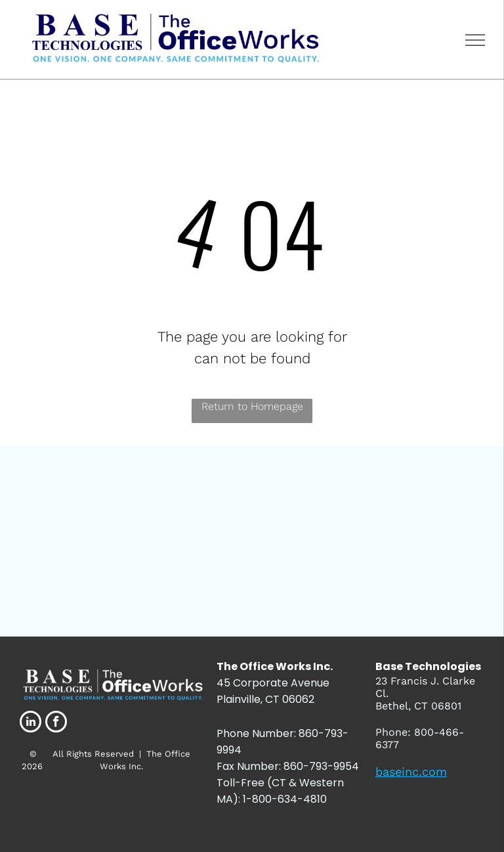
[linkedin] (31, 723)
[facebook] (56, 723)
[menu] (475, 40)
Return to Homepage (252, 406)
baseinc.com (411, 772)
